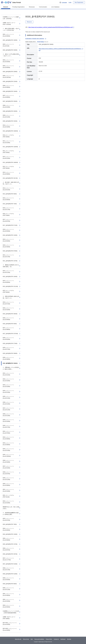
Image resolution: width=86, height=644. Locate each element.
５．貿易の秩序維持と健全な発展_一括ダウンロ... (11, 297)
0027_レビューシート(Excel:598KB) (8, 329)
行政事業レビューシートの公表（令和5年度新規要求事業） (11, 612)
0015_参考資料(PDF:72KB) (10, 204)
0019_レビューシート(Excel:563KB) (8, 240)
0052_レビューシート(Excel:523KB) (8, 502)
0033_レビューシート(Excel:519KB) (8, 386)
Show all (46, 42)
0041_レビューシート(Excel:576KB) (8, 432)
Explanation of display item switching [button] (36, 39)
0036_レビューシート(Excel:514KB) (8, 403)
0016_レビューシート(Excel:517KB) (8, 209)
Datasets (6, 7)
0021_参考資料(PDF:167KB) (10, 261)
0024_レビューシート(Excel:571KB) (8, 303)
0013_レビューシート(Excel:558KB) (8, 173)
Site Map (69, 639)
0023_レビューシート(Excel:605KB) (8, 281)
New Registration (79, 2)
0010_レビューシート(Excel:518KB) (8, 126)
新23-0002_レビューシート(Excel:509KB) (10, 629)
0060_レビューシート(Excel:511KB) (8, 589)
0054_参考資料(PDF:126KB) (10, 534)
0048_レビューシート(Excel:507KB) (8, 473)
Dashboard (63, 639)
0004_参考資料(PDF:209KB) (10, 72)
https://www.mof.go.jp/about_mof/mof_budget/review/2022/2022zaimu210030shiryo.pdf (50, 27)
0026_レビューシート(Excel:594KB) (8, 319)
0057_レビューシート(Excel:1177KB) (8, 559)
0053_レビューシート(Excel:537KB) (8, 519)
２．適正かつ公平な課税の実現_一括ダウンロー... (11, 55)
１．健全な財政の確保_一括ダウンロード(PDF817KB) (11, 29)
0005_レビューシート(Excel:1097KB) (8, 77)
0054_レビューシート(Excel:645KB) (8, 529)
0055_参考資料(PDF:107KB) (10, 544)
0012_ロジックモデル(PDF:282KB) (8, 167)
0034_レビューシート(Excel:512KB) (8, 392)
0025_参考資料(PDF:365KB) (10, 314)
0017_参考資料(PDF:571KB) (10, 225)
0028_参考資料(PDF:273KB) (10, 343)
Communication (43, 7)
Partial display (41, 42)
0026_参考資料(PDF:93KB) (10, 324)
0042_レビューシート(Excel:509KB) (8, 438)
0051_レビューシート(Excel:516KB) (8, 490)
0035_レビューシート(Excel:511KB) (8, 397)
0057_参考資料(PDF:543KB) (10, 564)
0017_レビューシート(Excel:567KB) (8, 220)
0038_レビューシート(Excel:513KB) (8, 415)
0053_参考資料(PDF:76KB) (10, 524)
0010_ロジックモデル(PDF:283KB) (8, 136)
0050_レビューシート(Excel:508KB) (8, 485)
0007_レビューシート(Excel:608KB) (8, 96)
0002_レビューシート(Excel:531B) (8, 45)
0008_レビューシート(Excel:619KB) (8, 106)
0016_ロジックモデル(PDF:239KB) (8, 215)
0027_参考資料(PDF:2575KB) (10, 334)
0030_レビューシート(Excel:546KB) (8, 358)
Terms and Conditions (39, 639)
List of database (55, 7)
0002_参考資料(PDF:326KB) (10, 50)
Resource (29, 22)
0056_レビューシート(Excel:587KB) (8, 549)
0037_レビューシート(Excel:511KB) (8, 409)
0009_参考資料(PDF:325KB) (10, 121)
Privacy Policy (49, 639)
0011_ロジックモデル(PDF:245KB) (8, 152)
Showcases (32, 7)
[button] (63, 2)
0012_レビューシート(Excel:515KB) (8, 157)
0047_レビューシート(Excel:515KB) (8, 467)
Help (32, 639)
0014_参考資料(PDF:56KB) (10, 194)
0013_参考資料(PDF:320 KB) (10, 178)
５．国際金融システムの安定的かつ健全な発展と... (11, 368)
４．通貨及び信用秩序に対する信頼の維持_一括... (11, 266)
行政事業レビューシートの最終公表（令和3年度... (11, 18)
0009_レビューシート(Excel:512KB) (8, 116)
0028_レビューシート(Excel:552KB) (8, 339)
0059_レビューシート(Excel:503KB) (8, 579)
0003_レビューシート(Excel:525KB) (8, 61)
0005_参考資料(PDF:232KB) (10, 81)
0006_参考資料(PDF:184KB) (10, 91)
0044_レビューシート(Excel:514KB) (8, 450)
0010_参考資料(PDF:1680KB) (10, 131)
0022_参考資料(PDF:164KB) (10, 277)
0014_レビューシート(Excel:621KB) (8, 189)
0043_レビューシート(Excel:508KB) (8, 444)
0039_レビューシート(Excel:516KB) (8, 421)
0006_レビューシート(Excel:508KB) (8, 86)
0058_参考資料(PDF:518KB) (10, 574)
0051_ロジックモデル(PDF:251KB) (8, 496)
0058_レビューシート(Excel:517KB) (8, 569)
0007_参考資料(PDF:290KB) (10, 101)
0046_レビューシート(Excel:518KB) (8, 461)
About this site (18, 639)
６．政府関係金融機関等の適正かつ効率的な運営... (11, 514)
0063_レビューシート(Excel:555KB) (8, 606)
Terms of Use (26, 639)
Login (70, 2)
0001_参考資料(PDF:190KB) (10, 40)
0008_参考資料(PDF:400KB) (10, 111)
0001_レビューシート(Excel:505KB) (8, 35)
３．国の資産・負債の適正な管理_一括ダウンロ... (11, 183)
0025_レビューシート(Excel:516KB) (8, 309)
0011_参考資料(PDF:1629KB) (10, 147)
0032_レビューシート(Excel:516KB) (8, 380)
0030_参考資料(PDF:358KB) (10, 363)
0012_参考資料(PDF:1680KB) (10, 162)
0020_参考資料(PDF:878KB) (10, 251)
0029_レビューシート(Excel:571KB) (8, 348)
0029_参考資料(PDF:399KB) (10, 353)
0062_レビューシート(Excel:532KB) (8, 600)
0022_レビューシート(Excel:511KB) (8, 272)
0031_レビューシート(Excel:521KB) (8, 374)
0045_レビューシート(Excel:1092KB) (8, 455)
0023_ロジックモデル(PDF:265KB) (8, 291)
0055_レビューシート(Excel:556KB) (8, 539)
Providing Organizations (18, 7)
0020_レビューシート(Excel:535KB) (8, 246)
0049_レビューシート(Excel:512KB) (8, 479)
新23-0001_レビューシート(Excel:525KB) (10, 624)
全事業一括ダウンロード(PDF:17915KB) (9, 24)
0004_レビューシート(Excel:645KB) (8, 67)
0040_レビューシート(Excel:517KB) (8, 426)
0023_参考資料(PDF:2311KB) (10, 286)
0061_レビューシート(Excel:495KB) (8, 595)
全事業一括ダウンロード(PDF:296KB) (9, 618)
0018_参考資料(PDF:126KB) (10, 235)
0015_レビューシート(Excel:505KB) (8, 199)
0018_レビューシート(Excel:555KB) (8, 230)
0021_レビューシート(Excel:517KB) (8, 256)
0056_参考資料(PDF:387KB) (10, 554)
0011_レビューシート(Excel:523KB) (8, 142)
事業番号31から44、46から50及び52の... (11, 508)
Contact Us (56, 639)
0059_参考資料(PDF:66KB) (10, 584)
